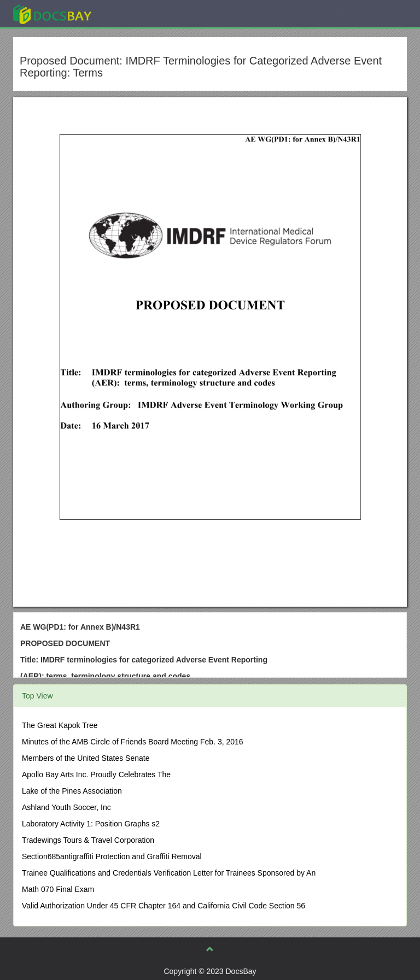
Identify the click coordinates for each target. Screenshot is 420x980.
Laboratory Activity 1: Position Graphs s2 (91, 824)
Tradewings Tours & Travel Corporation (88, 840)
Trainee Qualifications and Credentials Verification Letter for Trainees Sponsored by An (169, 873)
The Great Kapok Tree (60, 725)
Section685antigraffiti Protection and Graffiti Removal (112, 856)
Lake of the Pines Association (72, 791)
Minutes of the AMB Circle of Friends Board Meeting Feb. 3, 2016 (133, 742)
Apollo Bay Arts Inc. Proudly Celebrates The (96, 774)
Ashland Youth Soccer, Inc (66, 807)
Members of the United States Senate (86, 758)
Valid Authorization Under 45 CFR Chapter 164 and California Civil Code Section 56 (164, 906)
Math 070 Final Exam (58, 889)
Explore (134, 13)
